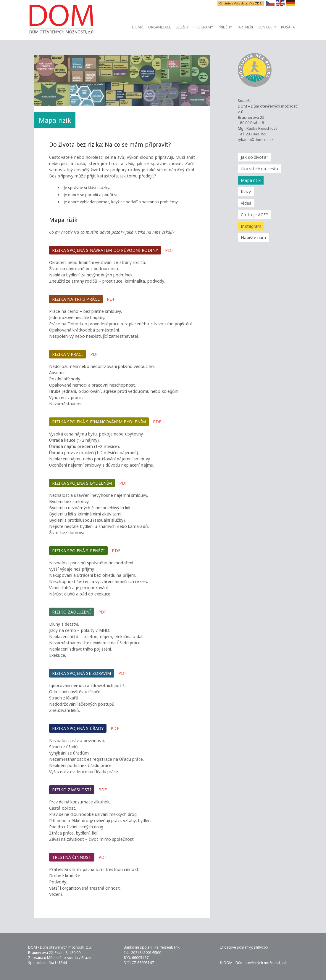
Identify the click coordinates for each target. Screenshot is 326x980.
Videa (246, 203)
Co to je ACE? (254, 215)
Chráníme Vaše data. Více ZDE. (241, 3)
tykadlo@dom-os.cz (256, 140)
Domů (138, 27)
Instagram (251, 226)
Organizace (160, 27)
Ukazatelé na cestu (259, 169)
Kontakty (267, 27)
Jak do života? (254, 157)
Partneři (245, 27)
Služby (182, 27)
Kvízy (246, 192)
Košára (288, 27)
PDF (169, 250)
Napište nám (253, 237)
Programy (203, 27)
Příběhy (225, 27)
